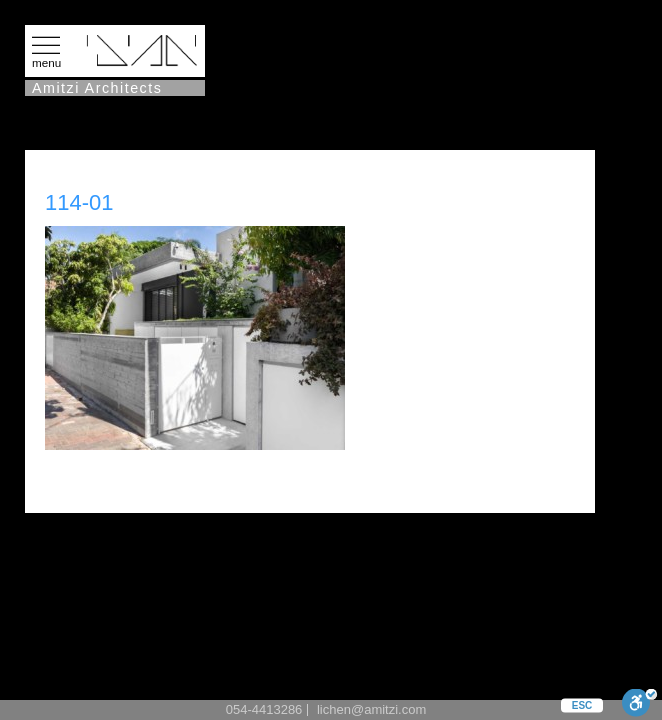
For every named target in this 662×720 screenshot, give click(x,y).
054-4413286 (264, 709)
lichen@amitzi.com (371, 709)
